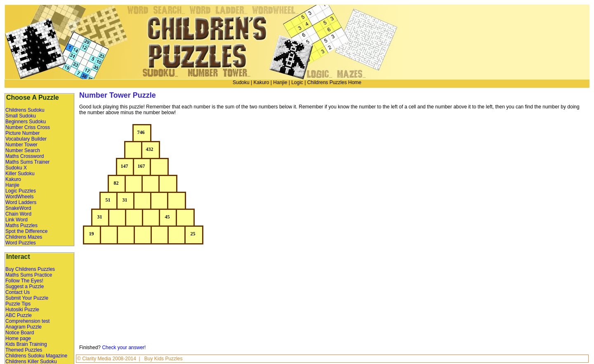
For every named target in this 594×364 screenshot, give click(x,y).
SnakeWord (18, 208)
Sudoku (241, 82)
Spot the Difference (27, 231)
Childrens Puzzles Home (334, 82)
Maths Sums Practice (29, 275)
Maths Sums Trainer (27, 162)
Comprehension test (27, 321)
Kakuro (261, 82)
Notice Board (20, 333)
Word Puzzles (21, 243)
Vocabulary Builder (26, 139)
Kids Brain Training (26, 344)
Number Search (23, 150)
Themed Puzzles (24, 350)
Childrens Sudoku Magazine (36, 356)
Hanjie (280, 82)
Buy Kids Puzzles (164, 359)
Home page (18, 338)
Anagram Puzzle (24, 327)
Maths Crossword (25, 156)
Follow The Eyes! (24, 281)
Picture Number (22, 133)
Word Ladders (21, 202)
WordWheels (19, 197)
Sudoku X (16, 168)
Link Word (16, 220)
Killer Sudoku (20, 174)
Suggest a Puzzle (25, 287)
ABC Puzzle (19, 315)
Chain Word (18, 214)
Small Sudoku (21, 116)
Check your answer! (124, 348)
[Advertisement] (516, 183)
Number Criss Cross (28, 127)
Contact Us (18, 292)
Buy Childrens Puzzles (30, 269)
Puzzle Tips (18, 304)
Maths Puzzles (21, 225)
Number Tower (21, 145)
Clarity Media (97, 359)
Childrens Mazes (24, 237)
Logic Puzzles (21, 191)
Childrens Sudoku (25, 110)
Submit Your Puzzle (27, 298)
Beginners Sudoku (26, 122)
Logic (297, 82)
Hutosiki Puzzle (22, 310)
